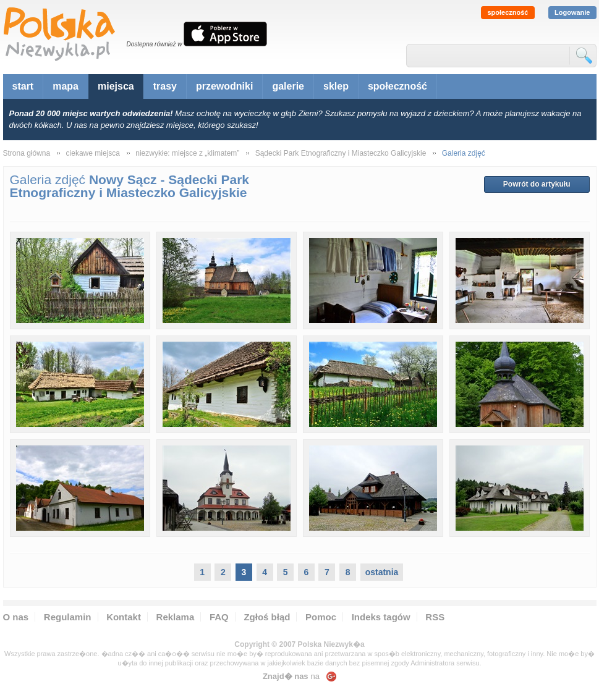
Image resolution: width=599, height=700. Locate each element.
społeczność (508, 12)
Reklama (176, 617)
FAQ (219, 617)
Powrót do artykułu (537, 184)
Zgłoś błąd (267, 617)
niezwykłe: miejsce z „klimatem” (187, 153)
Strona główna (27, 153)
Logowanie (572, 12)
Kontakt (124, 617)
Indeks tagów (381, 617)
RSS (435, 617)
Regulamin (68, 617)
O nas (16, 617)
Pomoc (321, 617)
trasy (165, 86)
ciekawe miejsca (93, 153)
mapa (66, 86)
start (23, 86)
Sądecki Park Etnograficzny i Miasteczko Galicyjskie (341, 153)
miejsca (116, 86)
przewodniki (224, 86)
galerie (288, 86)
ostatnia (382, 572)
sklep (336, 86)
